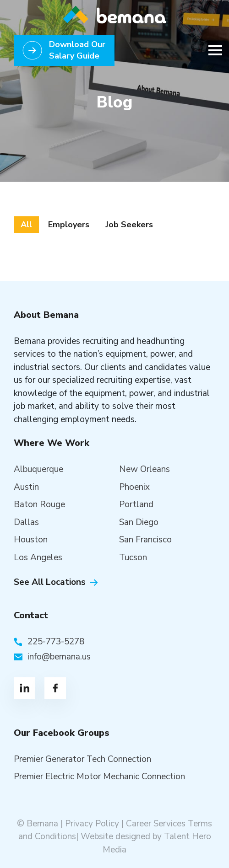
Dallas (26, 522)
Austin (26, 487)
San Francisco (145, 540)
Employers (69, 225)
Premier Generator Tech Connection (82, 759)
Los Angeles (38, 557)
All (26, 225)
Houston (31, 540)
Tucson (133, 557)
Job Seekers (129, 225)
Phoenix (134, 487)
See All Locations (50, 582)
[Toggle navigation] (213, 50)
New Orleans (144, 469)
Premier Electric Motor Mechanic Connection (99, 777)
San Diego (139, 522)
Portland (136, 504)
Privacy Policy (92, 824)
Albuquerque (38, 469)
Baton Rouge (39, 504)
